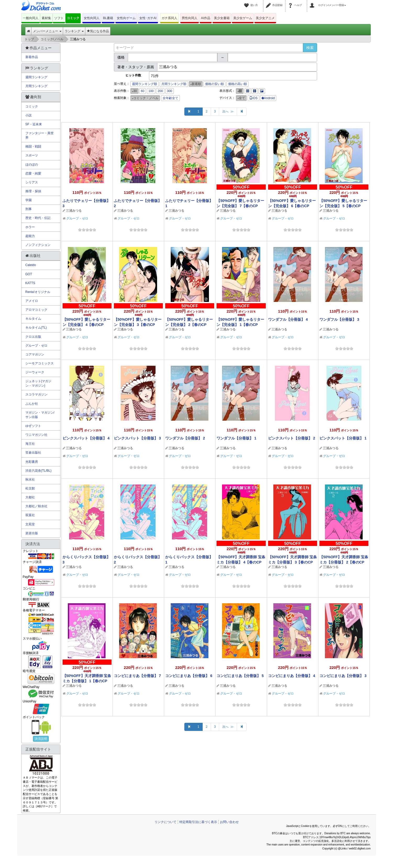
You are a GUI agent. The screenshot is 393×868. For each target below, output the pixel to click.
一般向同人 (31, 18)
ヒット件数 (133, 75)
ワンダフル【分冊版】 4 (288, 319)
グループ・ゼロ (77, 218)
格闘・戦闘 (33, 146)
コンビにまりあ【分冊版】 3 (343, 676)
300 (170, 91)
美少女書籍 (222, 18)
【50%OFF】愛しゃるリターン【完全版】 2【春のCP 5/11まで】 (189, 325)
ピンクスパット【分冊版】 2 (292, 438)
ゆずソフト (33, 426)
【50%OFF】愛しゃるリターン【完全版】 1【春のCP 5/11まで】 (240, 325)
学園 (29, 200)
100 (151, 91)
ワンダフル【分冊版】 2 (185, 438)
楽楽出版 (32, 533)
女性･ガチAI (148, 18)
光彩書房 (32, 462)
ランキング (74, 31)
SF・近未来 (34, 124)
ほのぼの (32, 165)
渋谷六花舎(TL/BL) (38, 471)
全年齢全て (170, 98)
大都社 (30, 497)
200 (160, 91)
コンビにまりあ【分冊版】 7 (137, 676)
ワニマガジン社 (36, 435)
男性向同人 (190, 18)
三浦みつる (74, 211)
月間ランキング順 (174, 84)
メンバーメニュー (47, 31)
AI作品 (206, 18)
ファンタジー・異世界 (40, 135)
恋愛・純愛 (33, 173)
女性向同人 (92, 18)
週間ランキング (36, 77)
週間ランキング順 (145, 84)
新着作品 (32, 57)
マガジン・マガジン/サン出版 (40, 415)
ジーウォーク (35, 372)
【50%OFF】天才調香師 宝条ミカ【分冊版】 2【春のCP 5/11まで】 (344, 562)
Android (268, 98)
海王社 (30, 444)
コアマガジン (35, 354)
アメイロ (32, 301)
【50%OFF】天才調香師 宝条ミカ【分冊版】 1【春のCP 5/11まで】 (87, 681)
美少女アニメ (265, 18)
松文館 (30, 488)
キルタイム (33, 319)
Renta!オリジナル (38, 292)
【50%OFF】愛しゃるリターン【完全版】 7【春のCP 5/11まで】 (240, 206)
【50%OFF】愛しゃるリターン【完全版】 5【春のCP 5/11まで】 (343, 206)
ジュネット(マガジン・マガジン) (38, 383)
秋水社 (30, 480)
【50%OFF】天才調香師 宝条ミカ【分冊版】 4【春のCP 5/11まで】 (241, 562)
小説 (29, 115)
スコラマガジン (36, 394)
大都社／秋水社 (36, 506)
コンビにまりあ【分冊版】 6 (189, 676)
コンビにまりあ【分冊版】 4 (292, 676)
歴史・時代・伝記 (38, 218)
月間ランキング (36, 86)
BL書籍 (108, 18)
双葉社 (30, 515)
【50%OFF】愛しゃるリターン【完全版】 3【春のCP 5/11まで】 (138, 325)
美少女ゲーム (243, 18)
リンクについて (165, 822)
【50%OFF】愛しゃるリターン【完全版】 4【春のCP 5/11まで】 (86, 325)
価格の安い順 (214, 84)
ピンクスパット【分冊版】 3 (137, 438)
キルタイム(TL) (36, 328)
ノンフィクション (38, 245)
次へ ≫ (228, 111)
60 (143, 91)
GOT (29, 274)
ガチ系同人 (169, 18)
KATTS (30, 283)
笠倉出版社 (33, 453)
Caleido (31, 265)
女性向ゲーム (126, 18)
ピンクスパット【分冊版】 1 (343, 438)
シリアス (32, 182)
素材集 (46, 18)
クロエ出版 (33, 337)
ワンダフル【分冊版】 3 (339, 319)
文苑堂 (30, 524)
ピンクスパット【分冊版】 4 (86, 438)
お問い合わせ (229, 822)
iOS (253, 98)
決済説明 (41, 739)
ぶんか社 (32, 404)
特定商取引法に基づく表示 (198, 822)
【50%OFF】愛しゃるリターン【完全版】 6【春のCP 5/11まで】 (292, 206)
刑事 (29, 209)
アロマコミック (36, 310)
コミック (73, 18)
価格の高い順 (237, 84)
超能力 (30, 236)
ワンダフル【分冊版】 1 (236, 438)
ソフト (59, 18)
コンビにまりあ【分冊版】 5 (240, 676)
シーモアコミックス (40, 363)
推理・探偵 (33, 191)
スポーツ (32, 155)
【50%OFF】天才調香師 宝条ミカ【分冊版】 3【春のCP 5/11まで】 (292, 562)
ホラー (30, 227)
